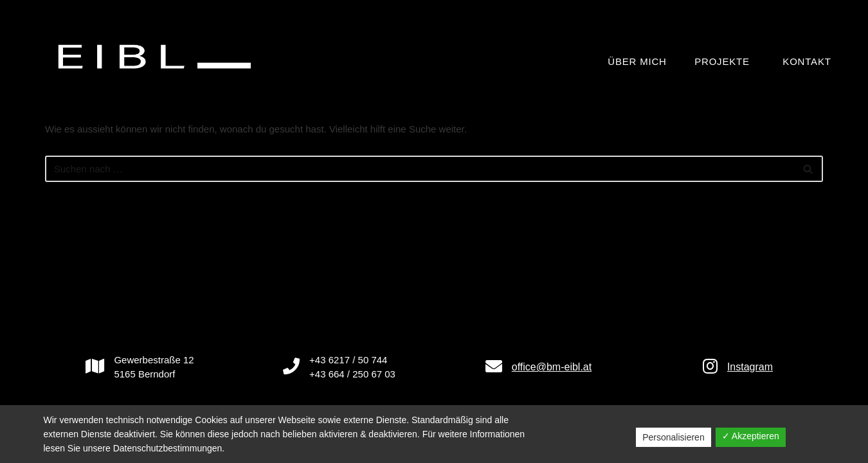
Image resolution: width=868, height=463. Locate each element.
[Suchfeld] (420, 169)
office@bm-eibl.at (552, 367)
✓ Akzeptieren (751, 436)
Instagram (750, 367)
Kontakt (807, 61)
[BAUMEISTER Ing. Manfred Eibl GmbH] (158, 56)
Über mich (637, 61)
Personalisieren (674, 437)
